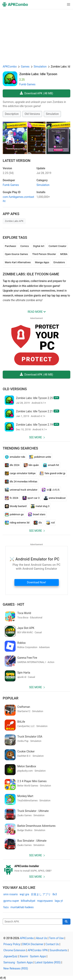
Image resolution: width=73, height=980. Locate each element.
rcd (50, 523)
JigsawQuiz (11, 956)
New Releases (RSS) (16, 968)
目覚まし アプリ (41, 894)
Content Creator (57, 246)
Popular (11, 698)
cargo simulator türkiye (20, 473)
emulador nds (15, 457)
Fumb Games (27, 84)
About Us (41, 938)
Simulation (52, 114)
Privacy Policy (12, 944)
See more (35, 437)
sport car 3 (31, 498)
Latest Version (17, 161)
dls (38, 523)
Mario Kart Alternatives (18, 262)
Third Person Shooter (44, 254)
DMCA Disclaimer (33, 944)
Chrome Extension (15, 950)
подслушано (45, 901)
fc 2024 (12, 498)
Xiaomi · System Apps (33, 956)
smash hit (51, 465)
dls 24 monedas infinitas (21, 482)
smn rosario (11, 894)
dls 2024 (12, 465)
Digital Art (39, 246)
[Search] (66, 922)
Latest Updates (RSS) (48, 962)
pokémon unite (40, 457)
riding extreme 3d (17, 523)
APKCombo (10, 67)
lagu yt (59, 901)
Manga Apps (42, 262)
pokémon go (14, 514)
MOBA (64, 254)
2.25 (8, 173)
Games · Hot (14, 604)
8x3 (55, 894)
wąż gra (24, 894)
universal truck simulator (21, 490)
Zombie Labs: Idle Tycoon (38, 74)
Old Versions (32, 114)
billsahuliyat (28, 901)
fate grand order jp (52, 473)
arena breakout (55, 498)
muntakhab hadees (22, 907)
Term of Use (56, 938)
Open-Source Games (16, 254)
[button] (61, 5)
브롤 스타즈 (51, 490)
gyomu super (11, 901)
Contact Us (52, 944)
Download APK (36, 93)
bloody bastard (16, 506)
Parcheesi (10, 246)
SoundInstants (58, 950)
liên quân (31, 465)
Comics (25, 246)
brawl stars (37, 514)
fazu (6, 907)
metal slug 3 (40, 506)
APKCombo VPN (37, 950)
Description (12, 114)
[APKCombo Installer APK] (36, 868)
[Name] (33, 922)
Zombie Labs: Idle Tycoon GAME (31, 274)
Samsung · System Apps (18, 962)
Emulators (59, 262)
